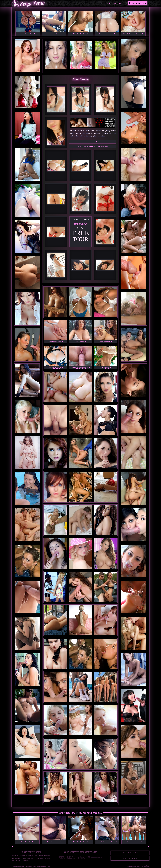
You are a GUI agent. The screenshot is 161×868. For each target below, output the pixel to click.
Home (109, 3)
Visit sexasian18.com (93, 142)
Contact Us (130, 858)
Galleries (118, 3)
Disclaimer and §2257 (143, 866)
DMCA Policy (132, 866)
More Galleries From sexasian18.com (93, 146)
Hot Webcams (138, 3)
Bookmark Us (130, 853)
